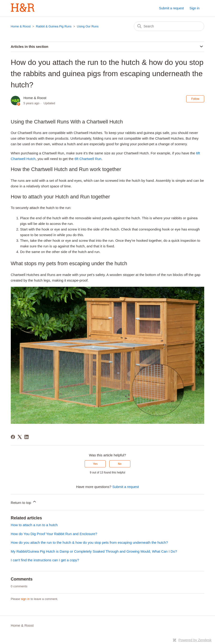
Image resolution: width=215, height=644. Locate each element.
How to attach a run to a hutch (34, 525)
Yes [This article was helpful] (95, 464)
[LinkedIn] (26, 437)
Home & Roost (21, 26)
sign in (25, 599)
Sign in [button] (194, 8)
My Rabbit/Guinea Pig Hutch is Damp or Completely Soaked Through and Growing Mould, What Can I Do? (94, 551)
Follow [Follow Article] (195, 99)
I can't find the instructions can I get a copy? (45, 560)
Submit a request (171, 8)
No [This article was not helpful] (120, 464)
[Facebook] (13, 437)
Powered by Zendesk (195, 640)
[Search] (169, 26)
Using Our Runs (88, 26)
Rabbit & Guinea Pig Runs (54, 26)
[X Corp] (20, 437)
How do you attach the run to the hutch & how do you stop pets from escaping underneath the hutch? (89, 542)
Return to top (24, 502)
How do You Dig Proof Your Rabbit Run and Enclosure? (54, 534)
